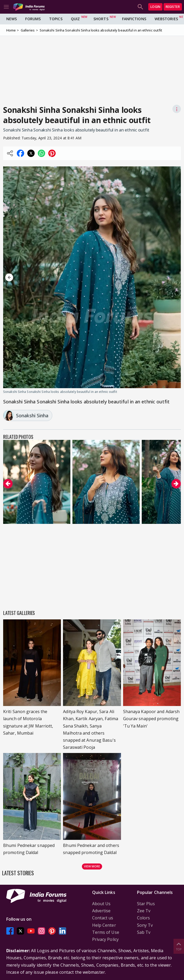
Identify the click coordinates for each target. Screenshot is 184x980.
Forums (33, 19)
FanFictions (134, 19)
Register (173, 7)
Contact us (103, 918)
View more (92, 866)
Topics (56, 19)
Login (155, 7)
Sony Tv (145, 925)
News (12, 19)
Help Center (104, 925)
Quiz (75, 19)
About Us (101, 904)
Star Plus (146, 904)
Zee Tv (144, 911)
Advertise (101, 911)
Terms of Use (106, 932)
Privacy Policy (105, 939)
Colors (144, 918)
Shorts (101, 19)
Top (179, 946)
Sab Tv (144, 932)
